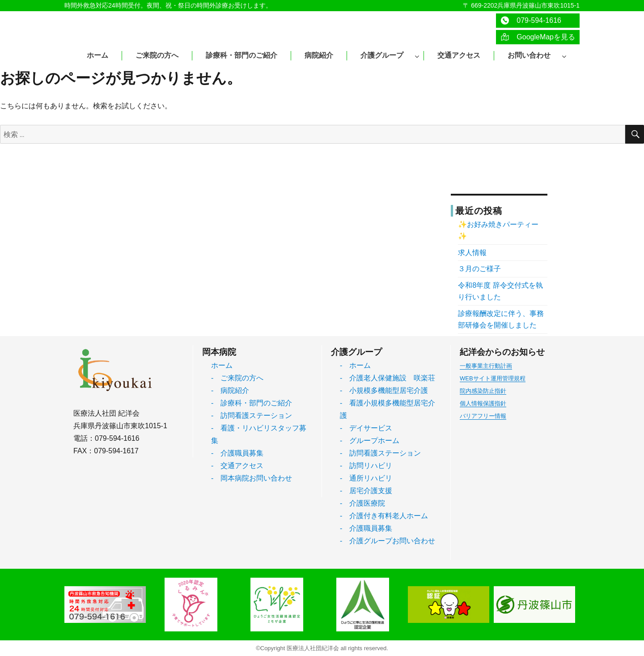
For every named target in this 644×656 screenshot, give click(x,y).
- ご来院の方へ (237, 378)
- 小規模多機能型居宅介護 (384, 390)
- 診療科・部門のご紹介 (252, 403)
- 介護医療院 (362, 503)
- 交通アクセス (237, 466)
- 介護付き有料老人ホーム (384, 516)
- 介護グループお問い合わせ (388, 541)
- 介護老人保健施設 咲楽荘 (388, 378)
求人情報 (472, 253)
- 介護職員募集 (237, 453)
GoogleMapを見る (538, 37)
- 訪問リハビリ (366, 466)
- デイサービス (366, 428)
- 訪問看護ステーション (252, 415)
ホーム (222, 365)
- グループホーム (370, 441)
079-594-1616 (531, 20)
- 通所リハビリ (366, 478)
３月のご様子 (479, 269)
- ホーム (355, 365)
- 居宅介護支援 (366, 491)
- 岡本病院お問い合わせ (252, 478)
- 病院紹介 (230, 390)
